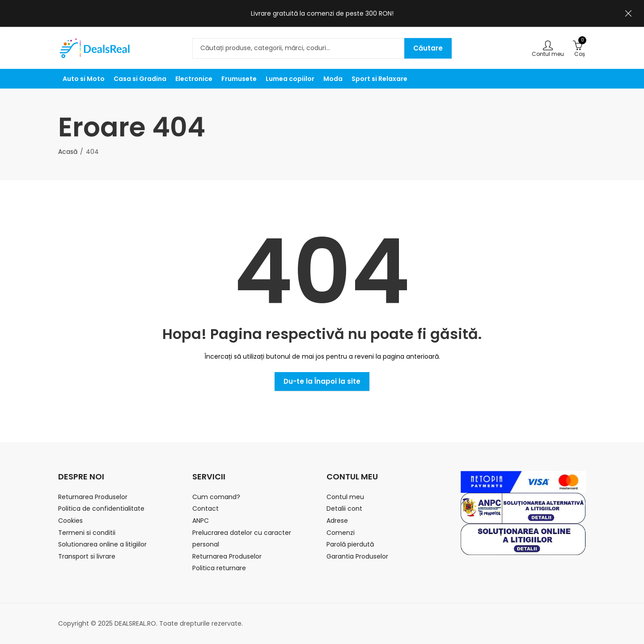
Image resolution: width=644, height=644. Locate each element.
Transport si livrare (87, 556)
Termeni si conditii (87, 533)
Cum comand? (216, 497)
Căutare (428, 48)
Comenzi (341, 533)
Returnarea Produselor (93, 497)
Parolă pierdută (350, 544)
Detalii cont (344, 508)
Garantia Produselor (357, 556)
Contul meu (345, 497)
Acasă (68, 152)
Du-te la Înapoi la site (322, 381)
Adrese (337, 521)
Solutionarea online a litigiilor (102, 544)
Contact (205, 508)
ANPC (201, 521)
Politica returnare (219, 568)
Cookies (70, 521)
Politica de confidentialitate (101, 508)
